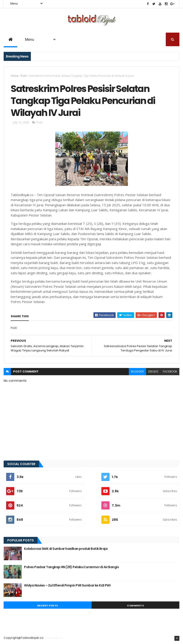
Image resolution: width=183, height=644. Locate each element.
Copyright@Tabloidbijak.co (24, 638)
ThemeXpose (54, 638)
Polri (24, 76)
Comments (135, 606)
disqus (153, 371)
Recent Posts (48, 606)
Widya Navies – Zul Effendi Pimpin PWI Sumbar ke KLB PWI (67, 585)
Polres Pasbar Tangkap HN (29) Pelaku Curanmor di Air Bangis (71, 567)
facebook (170, 371)
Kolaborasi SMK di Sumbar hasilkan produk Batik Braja (66, 549)
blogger (137, 371)
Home (15, 76)
